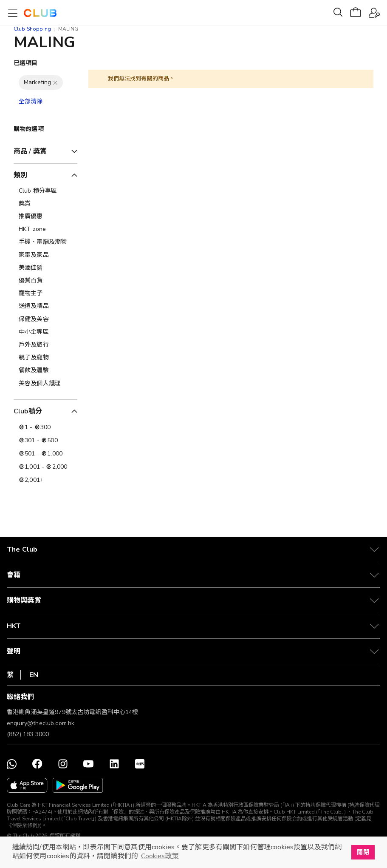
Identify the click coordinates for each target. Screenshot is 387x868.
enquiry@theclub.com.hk (41, 723)
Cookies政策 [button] (160, 856)
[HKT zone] (45, 229)
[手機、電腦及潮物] (45, 242)
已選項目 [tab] (26, 63)
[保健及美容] (45, 319)
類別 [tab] (20, 175)
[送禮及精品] (45, 306)
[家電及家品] (45, 255)
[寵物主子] (45, 293)
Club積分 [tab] (28, 411)
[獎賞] (45, 204)
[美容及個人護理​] (45, 384)
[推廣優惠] (45, 216)
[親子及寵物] (45, 358)
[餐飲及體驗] (45, 370)
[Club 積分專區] (45, 191)
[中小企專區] (45, 332)
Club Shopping (32, 29)
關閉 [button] (363, 852)
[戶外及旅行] (45, 345)
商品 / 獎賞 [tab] (30, 151)
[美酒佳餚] (45, 268)
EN (34, 675)
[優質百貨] (45, 281)
